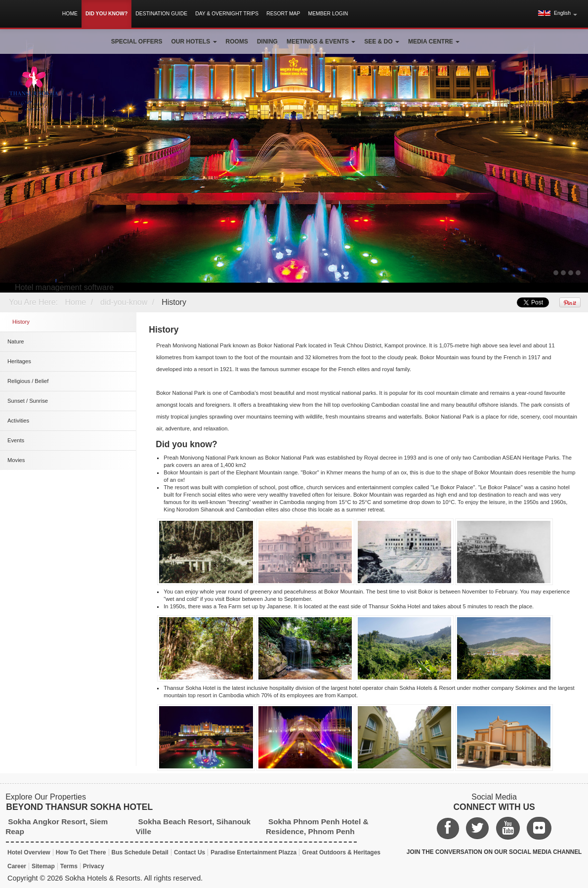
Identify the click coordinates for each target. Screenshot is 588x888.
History (174, 302)
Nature (16, 341)
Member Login (328, 14)
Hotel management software (64, 287)
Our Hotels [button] (194, 42)
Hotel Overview (29, 852)
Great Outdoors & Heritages (341, 852)
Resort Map (283, 14)
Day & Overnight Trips (227, 14)
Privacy (94, 866)
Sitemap (43, 866)
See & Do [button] (382, 42)
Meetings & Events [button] (321, 42)
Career (17, 866)
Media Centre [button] (434, 42)
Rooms (237, 42)
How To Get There (81, 852)
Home (70, 14)
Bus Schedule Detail (140, 852)
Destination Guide (161, 14)
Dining (267, 42)
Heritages (19, 361)
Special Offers (137, 42)
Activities (18, 421)
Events (16, 440)
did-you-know (124, 302)
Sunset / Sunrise (28, 401)
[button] (558, 13)
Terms (69, 866)
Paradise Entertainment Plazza (253, 852)
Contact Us (189, 852)
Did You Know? (106, 14)
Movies (16, 460)
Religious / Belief (28, 381)
